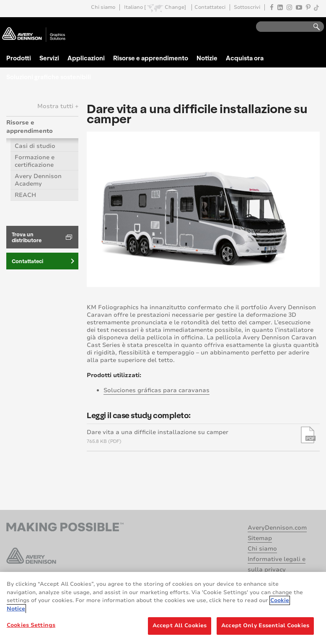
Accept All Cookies (180, 626)
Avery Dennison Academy (38, 180)
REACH (25, 195)
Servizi (49, 58)
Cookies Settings (31, 625)
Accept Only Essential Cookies (265, 626)
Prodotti (19, 58)
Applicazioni (86, 58)
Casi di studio (35, 146)
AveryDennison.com (277, 528)
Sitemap (260, 538)
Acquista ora (245, 58)
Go (313, 27)
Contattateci (210, 7)
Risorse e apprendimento (151, 58)
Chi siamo (103, 7)
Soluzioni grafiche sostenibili (49, 77)
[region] (163, 608)
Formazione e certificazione (35, 161)
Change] (175, 7)
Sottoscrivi (247, 7)
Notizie (207, 58)
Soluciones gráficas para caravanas (157, 390)
